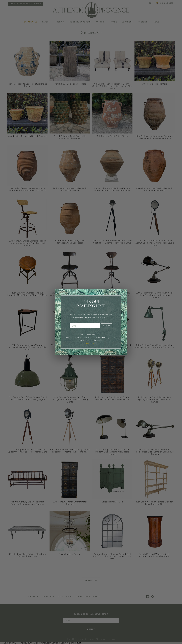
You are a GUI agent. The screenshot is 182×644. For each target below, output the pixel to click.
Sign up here (91, 343)
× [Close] (118, 298)
